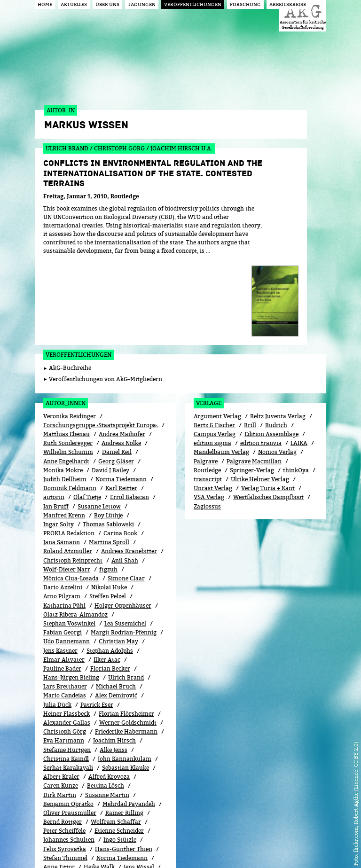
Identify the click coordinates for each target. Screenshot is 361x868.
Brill (250, 342)
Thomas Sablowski (108, 442)
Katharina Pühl (64, 522)
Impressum (302, 846)
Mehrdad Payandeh (129, 721)
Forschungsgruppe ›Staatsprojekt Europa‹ (101, 342)
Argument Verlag (217, 333)
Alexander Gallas (67, 640)
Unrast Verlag (213, 405)
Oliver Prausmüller (70, 730)
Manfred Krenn (64, 433)
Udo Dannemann (67, 559)
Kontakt (268, 846)
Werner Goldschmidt (128, 640)
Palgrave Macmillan (254, 378)
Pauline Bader (62, 586)
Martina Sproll (109, 459)
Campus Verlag (215, 351)
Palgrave (206, 378)
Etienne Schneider (119, 748)
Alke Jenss (114, 667)
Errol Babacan (129, 414)
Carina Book (120, 450)
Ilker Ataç (107, 577)
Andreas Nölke (121, 360)
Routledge (207, 387)
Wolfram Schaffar (116, 739)
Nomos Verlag (277, 369)
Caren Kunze (61, 703)
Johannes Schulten (69, 757)
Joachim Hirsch (114, 658)
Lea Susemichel (125, 541)
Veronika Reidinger (70, 333)
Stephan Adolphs (110, 567)
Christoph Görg (65, 649)
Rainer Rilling (124, 730)
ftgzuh (108, 487)
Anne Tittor (59, 784)
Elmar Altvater (64, 577)
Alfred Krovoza (109, 694)
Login (242, 846)
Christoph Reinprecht (73, 478)
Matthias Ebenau (67, 351)
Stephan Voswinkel (69, 541)
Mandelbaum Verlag (221, 369)
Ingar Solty (59, 442)
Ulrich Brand (126, 595)
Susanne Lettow (99, 423)
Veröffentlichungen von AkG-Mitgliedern (106, 296)
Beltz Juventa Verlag (278, 333)
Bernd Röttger (63, 739)
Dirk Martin (60, 712)
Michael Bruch (116, 604)
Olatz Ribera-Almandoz (75, 532)
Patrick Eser (97, 622)
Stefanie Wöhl (114, 793)
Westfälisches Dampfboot (268, 414)
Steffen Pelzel (108, 513)
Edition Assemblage (271, 351)
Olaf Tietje (87, 414)
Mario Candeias (65, 613)
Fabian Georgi (63, 550)
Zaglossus (207, 423)
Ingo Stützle (120, 757)
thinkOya (296, 387)
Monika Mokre (63, 387)
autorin (54, 414)
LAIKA (299, 360)
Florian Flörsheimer (126, 631)
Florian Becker (110, 586)
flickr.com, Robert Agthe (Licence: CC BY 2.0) (356, 797)
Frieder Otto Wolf (67, 802)
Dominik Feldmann (70, 405)
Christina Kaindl (66, 676)
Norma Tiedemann (121, 396)
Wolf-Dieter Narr (67, 487)
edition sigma (212, 360)
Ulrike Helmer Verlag (260, 396)
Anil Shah (125, 478)
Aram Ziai (57, 811)
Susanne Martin (107, 712)
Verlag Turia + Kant (268, 405)
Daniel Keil (117, 369)
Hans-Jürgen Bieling (71, 595)
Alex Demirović (116, 613)
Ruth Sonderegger (68, 360)
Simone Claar (126, 496)
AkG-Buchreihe (70, 285)
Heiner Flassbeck (67, 631)
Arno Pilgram (62, 513)
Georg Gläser (116, 378)
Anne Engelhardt (66, 378)
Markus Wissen (64, 793)
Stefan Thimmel (65, 775)
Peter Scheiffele (64, 748)
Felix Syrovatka (65, 766)
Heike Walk (99, 784)
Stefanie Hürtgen (67, 667)
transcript (208, 396)
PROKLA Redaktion (69, 450)
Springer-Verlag (252, 387)
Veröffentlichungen (78, 272)
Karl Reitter (121, 405)
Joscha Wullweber (125, 802)
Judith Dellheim (65, 396)
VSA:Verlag (209, 414)
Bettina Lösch (106, 703)
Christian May (118, 559)
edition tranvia (261, 360)
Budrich (276, 342)
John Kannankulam (125, 676)
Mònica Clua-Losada (71, 496)
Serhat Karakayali (68, 685)
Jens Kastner (60, 567)
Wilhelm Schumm (68, 369)
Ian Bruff (56, 423)
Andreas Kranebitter (129, 468)
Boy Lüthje (108, 433)
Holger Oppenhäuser (123, 522)
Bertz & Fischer (214, 342)
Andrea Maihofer (122, 351)
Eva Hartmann (64, 658)
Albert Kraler (61, 694)
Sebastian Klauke (126, 685)
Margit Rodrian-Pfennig (124, 550)
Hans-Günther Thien (124, 766)
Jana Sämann (62, 459)
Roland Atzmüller (68, 468)
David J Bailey (110, 387)
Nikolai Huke (109, 504)
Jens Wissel (139, 784)
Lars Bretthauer (65, 604)
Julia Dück (57, 622)
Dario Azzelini (63, 504)
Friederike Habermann (126, 649)
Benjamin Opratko (68, 721)
